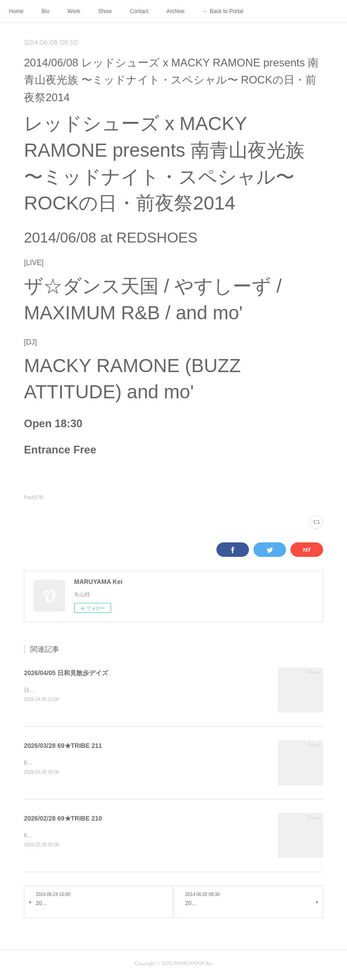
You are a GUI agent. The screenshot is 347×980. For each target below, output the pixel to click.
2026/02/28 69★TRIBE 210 (63, 820)
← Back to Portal (223, 11)
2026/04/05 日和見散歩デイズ (66, 673)
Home (16, 11)
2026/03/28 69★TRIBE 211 (63, 746)
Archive (176, 11)
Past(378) (34, 497)
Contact (139, 11)
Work (74, 11)
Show (105, 11)
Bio (45, 11)
